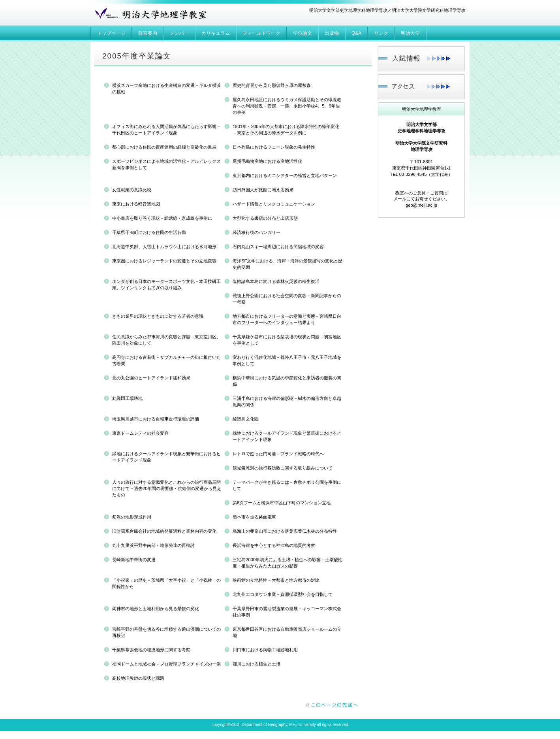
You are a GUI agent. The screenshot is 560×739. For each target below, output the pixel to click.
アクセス (421, 87)
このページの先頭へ (332, 705)
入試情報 (421, 59)
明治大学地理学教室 (149, 15)
